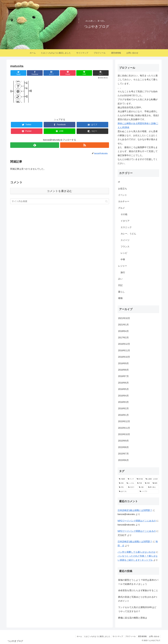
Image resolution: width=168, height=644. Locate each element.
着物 (120, 298)
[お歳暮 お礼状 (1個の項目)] (152, 479)
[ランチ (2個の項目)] (131, 479)
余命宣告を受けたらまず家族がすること (138, 590)
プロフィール (130, 636)
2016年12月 (124, 344)
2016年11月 (124, 351)
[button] (106, 201)
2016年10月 (124, 357)
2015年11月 (124, 428)
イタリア (125, 221)
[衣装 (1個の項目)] (121, 483)
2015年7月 (123, 454)
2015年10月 (124, 434)
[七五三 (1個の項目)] (132, 487)
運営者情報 (142, 636)
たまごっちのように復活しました (96, 636)
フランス (125, 247)
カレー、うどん (128, 234)
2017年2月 (123, 338)
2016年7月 (123, 376)
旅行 (123, 272)
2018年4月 (123, 331)
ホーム (78, 636)
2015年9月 (123, 441)
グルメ (121, 208)
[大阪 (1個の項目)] (142, 487)
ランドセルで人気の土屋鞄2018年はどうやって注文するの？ (137, 609)
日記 (120, 285)
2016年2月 (123, 408)
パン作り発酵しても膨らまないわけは (137, 552)
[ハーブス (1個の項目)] (149, 491)
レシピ (124, 253)
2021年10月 (124, 318)
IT (119, 182)
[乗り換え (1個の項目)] (153, 487)
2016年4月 (123, 396)
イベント (123, 195)
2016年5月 (123, 389)
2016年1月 (123, 415)
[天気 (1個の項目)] (122, 487)
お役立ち (123, 189)
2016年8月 (123, 370)
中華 (123, 260)
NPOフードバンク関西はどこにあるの (137, 521)
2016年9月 (123, 363)
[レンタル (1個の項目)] (131, 483)
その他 (124, 214)
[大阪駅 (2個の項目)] (122, 479)
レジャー (123, 266)
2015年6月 (123, 460)
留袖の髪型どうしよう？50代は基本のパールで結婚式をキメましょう (138, 582)
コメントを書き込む (60, 191)
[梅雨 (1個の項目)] (155, 483)
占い (120, 279)
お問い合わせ (154, 636)
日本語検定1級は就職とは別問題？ (135, 510)
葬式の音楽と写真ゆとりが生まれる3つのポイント (138, 599)
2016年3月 (123, 402)
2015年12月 (124, 421)
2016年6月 (123, 383)
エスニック (126, 227)
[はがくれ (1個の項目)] (128, 491)
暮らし (121, 292)
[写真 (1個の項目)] (140, 483)
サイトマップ (117, 636)
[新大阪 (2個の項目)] (140, 479)
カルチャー (124, 201)
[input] (60, 201)
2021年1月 (123, 325)
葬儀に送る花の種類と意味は (133, 618)
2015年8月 (123, 447)
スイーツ (125, 240)
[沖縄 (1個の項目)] (148, 483)
